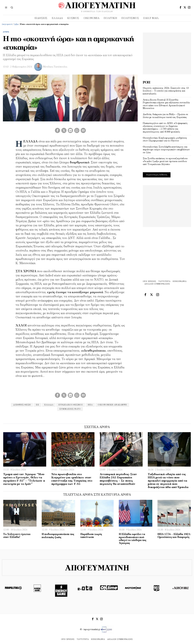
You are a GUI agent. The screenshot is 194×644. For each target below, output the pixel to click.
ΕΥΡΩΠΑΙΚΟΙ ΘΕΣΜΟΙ (71, 405)
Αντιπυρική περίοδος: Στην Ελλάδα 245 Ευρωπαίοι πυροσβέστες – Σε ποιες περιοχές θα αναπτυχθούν (118, 479)
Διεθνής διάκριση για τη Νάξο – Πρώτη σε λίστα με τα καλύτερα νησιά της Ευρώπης (166, 116)
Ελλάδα (49, 405)
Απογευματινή (7, 24)
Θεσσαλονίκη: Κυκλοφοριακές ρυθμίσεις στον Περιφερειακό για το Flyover (165, 139)
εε (38, 405)
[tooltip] (180, 7)
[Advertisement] (167, 53)
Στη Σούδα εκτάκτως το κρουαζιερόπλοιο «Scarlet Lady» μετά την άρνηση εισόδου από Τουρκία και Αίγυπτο (165, 161)
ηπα (90, 405)
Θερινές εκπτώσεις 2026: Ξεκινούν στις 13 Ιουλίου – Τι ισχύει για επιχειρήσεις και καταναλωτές (166, 91)
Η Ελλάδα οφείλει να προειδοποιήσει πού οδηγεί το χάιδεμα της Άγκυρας (133, 539)
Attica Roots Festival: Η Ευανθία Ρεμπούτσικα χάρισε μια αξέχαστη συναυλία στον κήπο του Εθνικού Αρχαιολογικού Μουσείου (166, 104)
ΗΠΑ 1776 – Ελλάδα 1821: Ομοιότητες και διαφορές (174, 536)
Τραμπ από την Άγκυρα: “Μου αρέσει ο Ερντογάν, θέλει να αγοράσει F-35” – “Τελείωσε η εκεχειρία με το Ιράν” (24, 479)
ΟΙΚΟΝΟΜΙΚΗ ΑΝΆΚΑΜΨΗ (112, 405)
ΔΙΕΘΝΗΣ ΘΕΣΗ (22, 405)
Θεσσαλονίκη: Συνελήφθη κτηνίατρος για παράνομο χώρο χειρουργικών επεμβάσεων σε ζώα (166, 150)
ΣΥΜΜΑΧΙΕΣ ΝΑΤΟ (70, 409)
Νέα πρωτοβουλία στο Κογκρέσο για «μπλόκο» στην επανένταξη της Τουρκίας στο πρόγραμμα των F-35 (72, 479)
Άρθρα (16, 24)
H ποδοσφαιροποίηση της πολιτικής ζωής (58, 536)
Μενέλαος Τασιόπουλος (55, 67)
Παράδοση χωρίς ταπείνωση (91, 536)
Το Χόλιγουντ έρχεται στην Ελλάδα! (17, 536)
